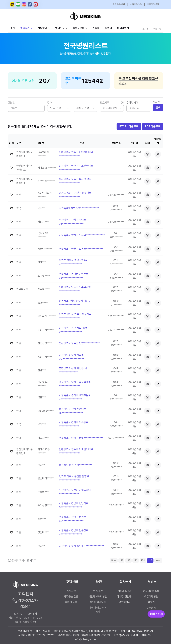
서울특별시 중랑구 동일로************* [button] (81, 438)
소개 (13, 28)
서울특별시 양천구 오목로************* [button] (81, 249)
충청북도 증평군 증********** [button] (76, 465)
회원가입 (157, 29)
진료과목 (112, 103)
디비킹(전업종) (125, 597)
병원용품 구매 (119, 4)
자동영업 (44, 28)
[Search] (138, 108)
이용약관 (98, 591)
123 (136, 560)
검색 (158, 108)
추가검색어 (132, 103)
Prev (114, 560)
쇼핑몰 (96, 28)
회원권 (108, 28)
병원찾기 (26, 28)
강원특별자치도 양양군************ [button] (79, 208)
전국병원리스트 (151, 591)
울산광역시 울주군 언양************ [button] (79, 343)
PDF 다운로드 (153, 126)
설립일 (11, 103)
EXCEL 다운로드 (129, 126)
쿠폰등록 (151, 608)
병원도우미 (80, 28)
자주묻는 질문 (71, 597)
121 (121, 560)
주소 (50, 103)
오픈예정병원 (153, 4)
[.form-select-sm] (85, 108)
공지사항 (71, 591)
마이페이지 (123, 28)
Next (158, 560)
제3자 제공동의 (98, 602)
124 (143, 560)
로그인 (145, 29)
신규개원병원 (136, 4)
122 (128, 560)
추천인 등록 (71, 602)
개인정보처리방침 (98, 597)
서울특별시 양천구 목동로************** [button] (82, 235)
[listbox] (59, 108)
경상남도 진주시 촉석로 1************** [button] (82, 546)
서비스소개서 (125, 591)
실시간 (156, 102)
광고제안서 (125, 602)
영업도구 (60, 28)
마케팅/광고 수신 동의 (98, 610)
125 (150, 560)
